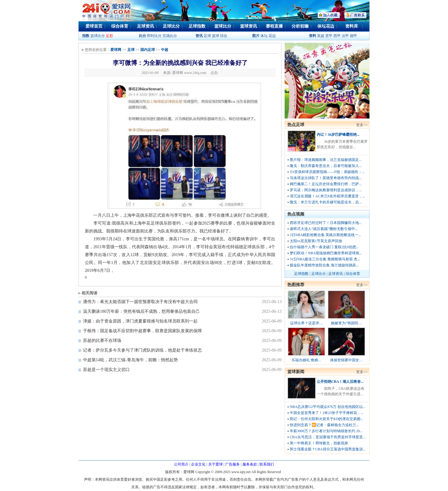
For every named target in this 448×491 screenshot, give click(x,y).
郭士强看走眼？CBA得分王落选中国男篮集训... (328, 449)
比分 (142, 36)
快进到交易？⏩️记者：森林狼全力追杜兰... (324, 425)
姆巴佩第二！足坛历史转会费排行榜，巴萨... (326, 184)
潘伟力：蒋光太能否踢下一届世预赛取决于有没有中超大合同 (140, 302)
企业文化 (198, 464)
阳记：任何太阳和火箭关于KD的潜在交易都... (326, 419)
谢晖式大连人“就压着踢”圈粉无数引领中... (324, 229)
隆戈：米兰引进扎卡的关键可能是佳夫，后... (326, 202)
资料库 (352, 26)
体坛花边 (326, 26)
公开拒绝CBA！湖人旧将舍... (340, 382)
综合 (224, 36)
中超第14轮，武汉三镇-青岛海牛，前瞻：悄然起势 (130, 360)
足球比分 (171, 26)
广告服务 (232, 464)
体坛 (264, 36)
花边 (272, 36)
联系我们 (267, 464)
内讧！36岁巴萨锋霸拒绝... (338, 135)
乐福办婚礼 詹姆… (307, 360)
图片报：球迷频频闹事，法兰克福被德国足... (326, 160)
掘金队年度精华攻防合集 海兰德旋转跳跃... (324, 265)
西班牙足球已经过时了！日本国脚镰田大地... (326, 223)
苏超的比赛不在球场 (102, 341)
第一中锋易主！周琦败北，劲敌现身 (319, 443)
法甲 (345, 36)
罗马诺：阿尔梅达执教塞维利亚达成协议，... (326, 190)
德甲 (353, 36)
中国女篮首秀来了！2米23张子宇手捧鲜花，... (327, 413)
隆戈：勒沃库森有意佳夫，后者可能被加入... (326, 166)
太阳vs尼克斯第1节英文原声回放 (316, 241)
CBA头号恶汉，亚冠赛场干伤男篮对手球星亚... (328, 437)
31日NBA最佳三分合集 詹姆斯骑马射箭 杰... (325, 259)
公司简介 (181, 464)
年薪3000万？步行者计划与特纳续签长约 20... (326, 431)
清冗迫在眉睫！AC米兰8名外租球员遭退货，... (327, 196)
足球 (207, 36)
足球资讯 (145, 26)
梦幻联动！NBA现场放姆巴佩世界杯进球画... (326, 253)
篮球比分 (223, 26)
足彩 (109, 36)
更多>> (362, 125)
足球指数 (197, 26)
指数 (86, 36)
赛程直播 (274, 26)
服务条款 (250, 464)
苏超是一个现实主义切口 (106, 370)
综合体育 (120, 26)
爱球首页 (94, 26)
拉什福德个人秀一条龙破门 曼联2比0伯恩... (324, 247)
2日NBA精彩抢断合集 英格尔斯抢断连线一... (325, 235)
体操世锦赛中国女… (346, 360)
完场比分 (170, 36)
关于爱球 (216, 464)
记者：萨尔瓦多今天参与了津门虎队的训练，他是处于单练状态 (142, 350)
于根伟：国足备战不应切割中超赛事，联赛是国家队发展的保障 (142, 331)
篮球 (216, 36)
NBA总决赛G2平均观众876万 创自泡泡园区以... (328, 407)
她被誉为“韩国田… (346, 323)
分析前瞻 (300, 26)
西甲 (338, 36)
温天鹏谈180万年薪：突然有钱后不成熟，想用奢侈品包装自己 (141, 311)
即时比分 (154, 36)
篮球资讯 (249, 26)
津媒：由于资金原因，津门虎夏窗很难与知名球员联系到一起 (140, 321)
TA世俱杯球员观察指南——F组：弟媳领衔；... (327, 172)
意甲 (329, 36)
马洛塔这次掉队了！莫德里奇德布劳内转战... (326, 178)
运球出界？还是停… (306, 323)
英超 (321, 36)
